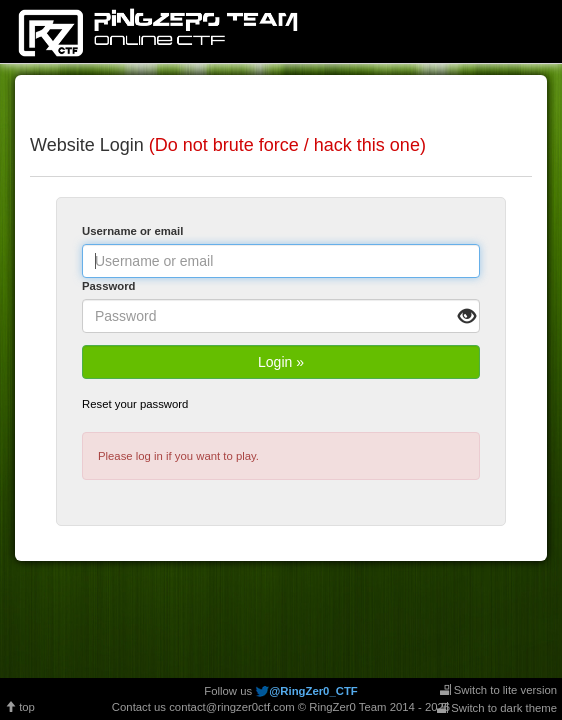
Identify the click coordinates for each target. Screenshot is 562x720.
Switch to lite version (498, 690)
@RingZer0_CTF (313, 691)
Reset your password (135, 404)
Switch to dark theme (497, 708)
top (20, 707)
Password (109, 286)
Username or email (132, 231)
